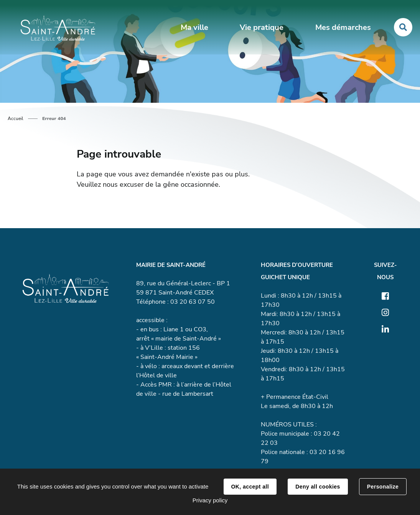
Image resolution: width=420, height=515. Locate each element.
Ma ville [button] (194, 27)
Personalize (383, 487)
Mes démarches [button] (343, 27)
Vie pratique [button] (262, 27)
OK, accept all (250, 487)
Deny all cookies (318, 487)
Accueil (16, 118)
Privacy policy (210, 500)
